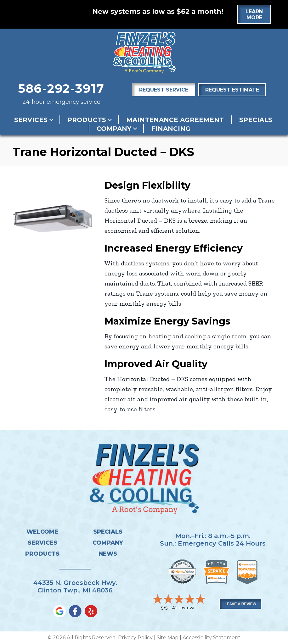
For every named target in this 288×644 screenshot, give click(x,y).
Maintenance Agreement (175, 120)
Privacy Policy (135, 638)
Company (114, 129)
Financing (171, 129)
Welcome (42, 532)
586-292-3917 (61, 89)
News (108, 554)
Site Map (168, 638)
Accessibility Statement (212, 638)
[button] (51, 120)
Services (31, 120)
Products (87, 120)
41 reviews (184, 607)
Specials (256, 120)
